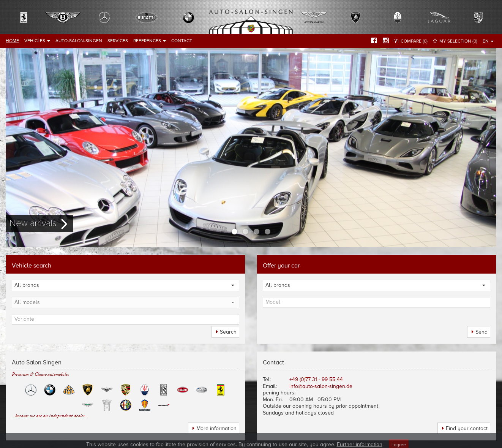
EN (488, 41)
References (150, 41)
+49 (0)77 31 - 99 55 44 (316, 379)
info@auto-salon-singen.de (321, 386)
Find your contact (467, 428)
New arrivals (33, 223)
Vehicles (37, 41)
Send (481, 332)
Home (12, 41)
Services (118, 41)
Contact (182, 41)
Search (228, 332)
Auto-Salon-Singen (79, 41)
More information (216, 428)
